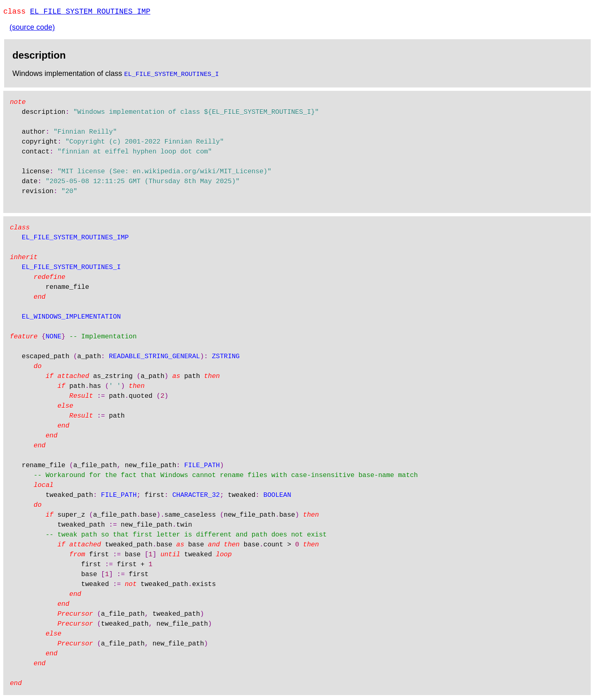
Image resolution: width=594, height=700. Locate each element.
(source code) (32, 29)
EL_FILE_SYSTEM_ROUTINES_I (171, 75)
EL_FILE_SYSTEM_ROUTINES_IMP (90, 12)
